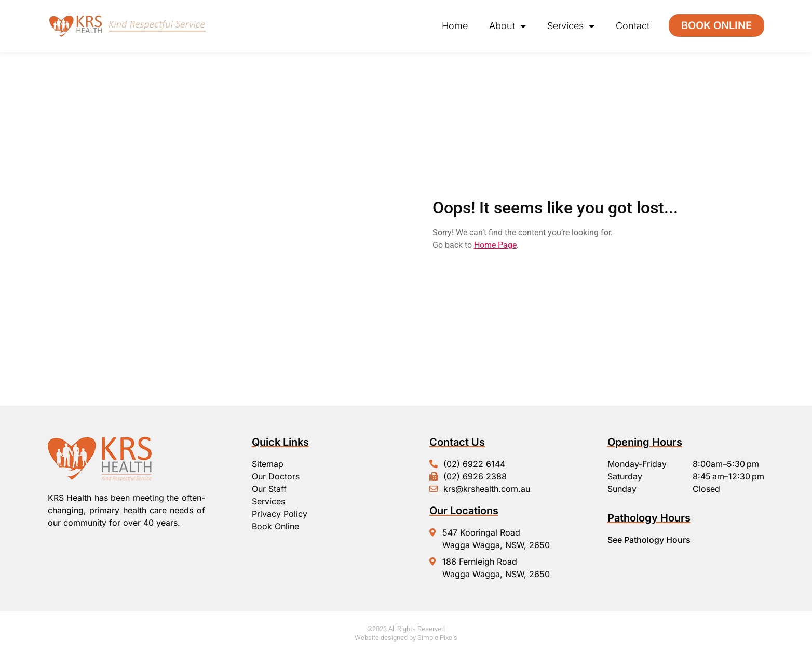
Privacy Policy (280, 514)
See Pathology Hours (649, 540)
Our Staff (269, 489)
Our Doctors (276, 476)
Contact (633, 26)
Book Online (275, 526)
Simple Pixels (437, 638)
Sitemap (268, 464)
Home (455, 26)
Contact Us (457, 442)
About (508, 26)
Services (571, 26)
